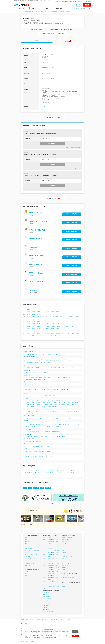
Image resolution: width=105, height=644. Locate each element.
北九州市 (68, 333)
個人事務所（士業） (56, 432)
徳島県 (29, 331)
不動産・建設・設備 (28, 434)
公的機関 (26, 449)
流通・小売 (26, 398)
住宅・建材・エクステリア (29, 373)
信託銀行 (25, 425)
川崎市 (71, 317)
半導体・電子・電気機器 (43, 361)
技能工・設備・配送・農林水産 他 (31, 564)
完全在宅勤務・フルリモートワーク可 (51, 598)
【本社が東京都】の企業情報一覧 (40, 11)
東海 (76, 2)
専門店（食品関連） (36, 403)
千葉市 (61, 317)
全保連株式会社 (33, 290)
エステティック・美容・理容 (42, 391)
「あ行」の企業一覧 (28, 471)
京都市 (58, 326)
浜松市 (53, 324)
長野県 (38, 319)
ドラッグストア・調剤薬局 (57, 401)
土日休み (64, 586)
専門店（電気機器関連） (73, 403)
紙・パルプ (54, 368)
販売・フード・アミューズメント (31, 543)
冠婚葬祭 (63, 389)
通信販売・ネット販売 (53, 406)
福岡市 (73, 333)
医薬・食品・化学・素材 (30, 562)
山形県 (48, 312)
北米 (33, 336)
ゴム (73, 368)
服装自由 (45, 608)
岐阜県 (29, 324)
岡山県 (38, 329)
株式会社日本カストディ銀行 (36, 256)
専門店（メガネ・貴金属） (43, 405)
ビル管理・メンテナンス (29, 391)
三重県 (43, 324)
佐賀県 (34, 333)
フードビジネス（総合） (29, 411)
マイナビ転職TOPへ (26, 623)
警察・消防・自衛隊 (28, 451)
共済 (53, 427)
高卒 (63, 590)
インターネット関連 (40, 354)
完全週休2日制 (47, 604)
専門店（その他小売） (42, 406)
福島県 (53, 312)
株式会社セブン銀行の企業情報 (65, 11)
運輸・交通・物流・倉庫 (29, 439)
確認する (75, 636)
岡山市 (53, 329)
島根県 (34, 329)
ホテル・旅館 (44, 396)
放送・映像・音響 (27, 418)
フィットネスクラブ (54, 391)
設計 (42, 437)
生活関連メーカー (27, 375)
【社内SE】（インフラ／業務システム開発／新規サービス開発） (41, 175)
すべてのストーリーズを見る (46, 510)
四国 (84, 2)
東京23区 (39, 317)
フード (25, 409)
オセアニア (45, 336)
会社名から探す (65, 575)
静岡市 (48, 324)
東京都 (44, 317)
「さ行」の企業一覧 (49, 471)
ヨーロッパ (38, 336)
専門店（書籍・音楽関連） (29, 405)
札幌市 (29, 309)
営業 (26, 538)
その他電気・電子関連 (46, 363)
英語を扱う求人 (33, 642)
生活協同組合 (26, 456)
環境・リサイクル (27, 446)
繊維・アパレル (51, 378)
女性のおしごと (59, 8)
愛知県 (38, 324)
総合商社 (25, 384)
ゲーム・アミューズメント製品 (54, 359)
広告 (44, 418)
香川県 (34, 331)
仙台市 (57, 312)
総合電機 (25, 359)
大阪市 (63, 326)
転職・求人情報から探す (22, 8)
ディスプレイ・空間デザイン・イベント (55, 418)
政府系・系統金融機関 (45, 423)
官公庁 (35, 451)
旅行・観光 (52, 396)
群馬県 (38, 314)
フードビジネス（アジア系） (72, 411)
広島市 (57, 329)
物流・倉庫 (38, 441)
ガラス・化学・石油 (45, 368)
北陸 (73, 2)
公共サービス (28, 566)
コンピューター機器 (34, 359)
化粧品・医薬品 (31, 378)
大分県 (48, 333)
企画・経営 (27, 539)
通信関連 (55, 354)
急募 (45, 595)
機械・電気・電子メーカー (29, 357)
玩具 (45, 378)
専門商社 (31, 384)
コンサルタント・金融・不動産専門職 (32, 551)
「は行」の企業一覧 (28, 473)
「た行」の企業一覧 (59, 471)
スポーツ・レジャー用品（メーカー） (64, 378)
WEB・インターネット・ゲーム (31, 554)
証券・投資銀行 (27, 427)
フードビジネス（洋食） (41, 411)
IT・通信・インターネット (29, 352)
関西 (78, 2)
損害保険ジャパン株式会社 (36, 273)
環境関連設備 (36, 446)
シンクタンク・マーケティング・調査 (32, 432)
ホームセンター (68, 401)
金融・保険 (26, 421)
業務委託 (27, 575)
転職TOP (22, 11)
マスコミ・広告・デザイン (29, 416)
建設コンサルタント (28, 437)
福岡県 (29, 333)
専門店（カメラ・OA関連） (60, 403)
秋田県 (43, 312)
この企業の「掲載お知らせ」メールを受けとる (53, 33)
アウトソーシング (38, 389)
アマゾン (37, 488)
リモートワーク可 (47, 600)
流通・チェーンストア (33, 401)
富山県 (29, 321)
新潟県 (29, 319)
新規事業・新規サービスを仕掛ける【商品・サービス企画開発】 (40, 154)
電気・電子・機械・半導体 (30, 558)
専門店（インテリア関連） (29, 406)
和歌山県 (53, 326)
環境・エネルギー (27, 444)
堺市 (67, 326)
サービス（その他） (65, 391)
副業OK (45, 602)
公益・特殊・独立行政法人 (45, 451)
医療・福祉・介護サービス (53, 389)
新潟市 (43, 319)
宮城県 (38, 312)
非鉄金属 (37, 368)
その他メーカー (46, 379)
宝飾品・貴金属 (37, 379)
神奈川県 (49, 317)
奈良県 (48, 326)
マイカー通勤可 (47, 610)
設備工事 (47, 437)
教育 (45, 389)
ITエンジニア (28, 556)
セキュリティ (70, 389)
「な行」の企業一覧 (70, 471)
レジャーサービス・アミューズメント (32, 396)
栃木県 (34, 314)
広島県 (43, 329)
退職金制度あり (47, 606)
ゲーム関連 (49, 354)
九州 (86, 2)
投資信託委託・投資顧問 (35, 425)
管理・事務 (27, 541)
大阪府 (38, 326)
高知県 (43, 331)
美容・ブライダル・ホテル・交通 (31, 545)
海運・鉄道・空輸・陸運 (29, 441)
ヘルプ (89, 8)
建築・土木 (27, 560)
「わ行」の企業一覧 (70, 473)
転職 (22, 634)
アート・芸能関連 (69, 418)
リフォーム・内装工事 (55, 437)
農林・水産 (50, 456)
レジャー (26, 393)
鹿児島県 (58, 333)
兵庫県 (43, 326)
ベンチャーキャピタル (52, 425)
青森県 (29, 312)
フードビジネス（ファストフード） (56, 411)
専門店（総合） (27, 403)
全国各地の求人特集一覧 (67, 579)
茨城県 (29, 314)
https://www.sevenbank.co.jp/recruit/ (50, 107)
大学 (42, 488)
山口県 (48, 329)
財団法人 (48, 488)
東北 (60, 2)
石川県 (34, 321)
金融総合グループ (27, 423)
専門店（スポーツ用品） (72, 405)
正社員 (26, 572)
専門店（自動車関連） (47, 403)
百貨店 (25, 401)
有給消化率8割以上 (47, 596)
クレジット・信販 (75, 425)
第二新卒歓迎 (46, 593)
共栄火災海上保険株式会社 (36, 264)
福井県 (38, 321)
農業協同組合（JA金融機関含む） (38, 456)
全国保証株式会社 (33, 247)
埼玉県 (29, 317)
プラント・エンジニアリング (30, 361)
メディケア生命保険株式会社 (36, 282)
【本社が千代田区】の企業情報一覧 (53, 11)
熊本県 (43, 333)
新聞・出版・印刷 (37, 418)
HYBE (25, 488)
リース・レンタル (36, 427)
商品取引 (44, 425)
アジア (29, 336)
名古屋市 (58, 324)
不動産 (63, 437)
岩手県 (34, 312)
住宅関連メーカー (27, 370)
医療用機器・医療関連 (55, 361)
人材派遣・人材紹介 (28, 389)
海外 (89, 2)
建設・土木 (36, 437)
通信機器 (37, 363)
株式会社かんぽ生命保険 (35, 239)
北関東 (63, 2)
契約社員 (27, 573)
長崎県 (38, 333)
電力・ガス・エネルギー (46, 446)
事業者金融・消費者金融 (64, 425)
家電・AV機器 (43, 359)
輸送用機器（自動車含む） (67, 361)
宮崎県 (53, 333)
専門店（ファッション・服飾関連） (58, 405)
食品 (25, 378)
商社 (25, 382)
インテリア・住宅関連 (42, 373)
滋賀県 (29, 326)
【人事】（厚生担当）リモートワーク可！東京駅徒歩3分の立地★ (41, 134)
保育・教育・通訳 (28, 549)
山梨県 (34, 319)
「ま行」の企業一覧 (38, 473)
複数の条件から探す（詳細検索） (68, 577)
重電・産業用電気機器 (28, 363)
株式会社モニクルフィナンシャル (38, 221)
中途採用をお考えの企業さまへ (80, 8)
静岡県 (34, 324)
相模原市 (76, 317)
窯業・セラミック (66, 368)
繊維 (59, 368)
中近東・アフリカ (58, 336)
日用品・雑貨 (39, 378)
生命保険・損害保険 (46, 427)
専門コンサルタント (46, 432)
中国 (81, 2)
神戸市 (72, 326)
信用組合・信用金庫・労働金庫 (69, 423)
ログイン (80, 5)
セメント (77, 368)
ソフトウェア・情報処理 (29, 354)
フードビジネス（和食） (29, 413)
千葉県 (34, 317)
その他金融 (59, 427)
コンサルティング (27, 429)
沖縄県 (63, 333)
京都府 (34, 326)
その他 (25, 454)
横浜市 (66, 317)
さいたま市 (56, 317)
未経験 (64, 588)
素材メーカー (26, 365)
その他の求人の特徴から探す (49, 611)
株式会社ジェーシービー (35, 213)
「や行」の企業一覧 (49, 473)
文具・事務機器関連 (28, 379)
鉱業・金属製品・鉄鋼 (28, 368)
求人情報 (67, 41)
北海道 (57, 2)
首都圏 (66, 2)
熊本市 (78, 333)
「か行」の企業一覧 (38, 471)
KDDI (31, 488)
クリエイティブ (28, 553)
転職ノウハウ (49, 8)
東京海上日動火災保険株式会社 (37, 230)
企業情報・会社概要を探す (29, 11)
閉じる (75, 632)
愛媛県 (38, 331)
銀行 (52, 423)
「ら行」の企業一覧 (59, 473)
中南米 (51, 336)
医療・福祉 (27, 547)
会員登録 (87, 5)
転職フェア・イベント (37, 8)
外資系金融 (35, 423)
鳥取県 (29, 329)
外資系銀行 (58, 423)
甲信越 (70, 2)
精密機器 (65, 359)
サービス (26, 387)
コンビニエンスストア (45, 401)
